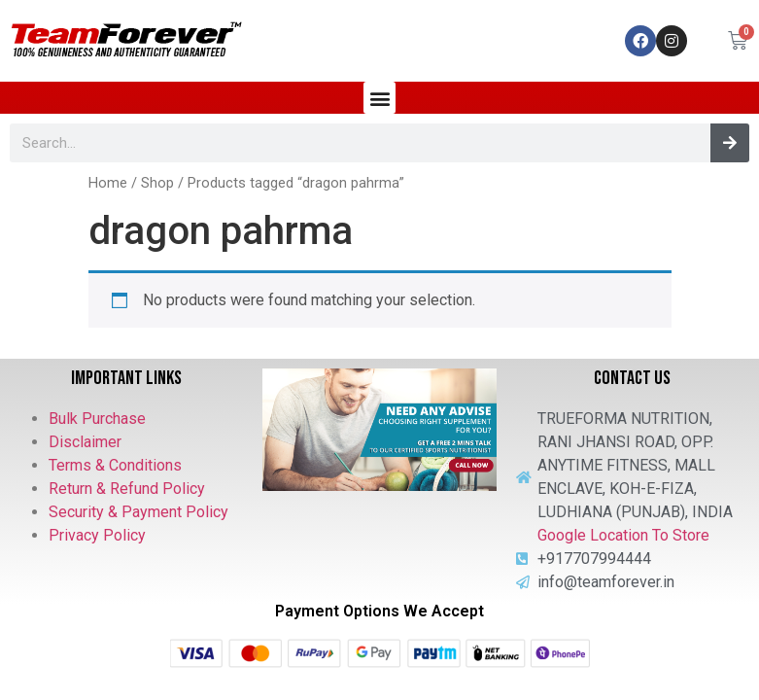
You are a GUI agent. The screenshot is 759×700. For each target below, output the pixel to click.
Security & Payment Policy (138, 512)
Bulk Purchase (97, 419)
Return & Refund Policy (127, 489)
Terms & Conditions (115, 465)
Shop (157, 183)
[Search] (730, 143)
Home (108, 183)
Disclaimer (85, 442)
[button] (379, 98)
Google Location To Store (623, 535)
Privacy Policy (97, 535)
